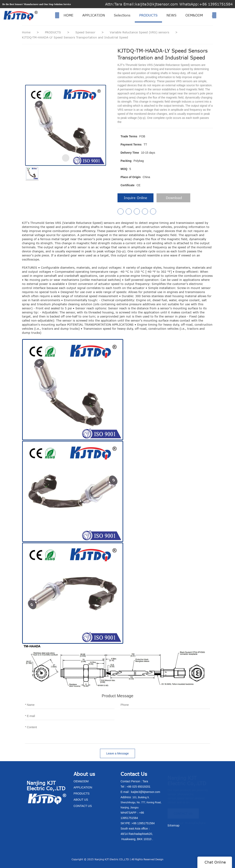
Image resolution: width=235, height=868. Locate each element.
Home (26, 32)
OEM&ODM (194, 15)
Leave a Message (118, 753)
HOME (69, 15)
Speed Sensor (86, 32)
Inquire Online (135, 198)
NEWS (171, 15)
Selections (122, 15)
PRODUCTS (148, 15)
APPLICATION (94, 15)
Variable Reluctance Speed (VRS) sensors (140, 32)
